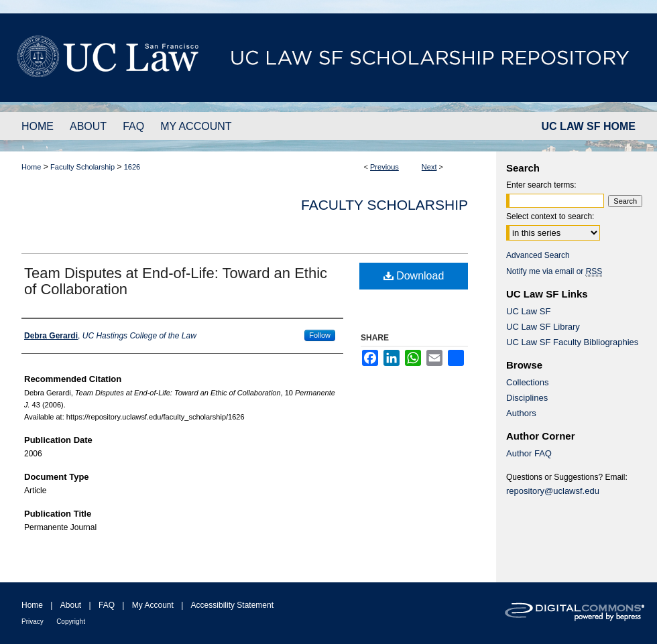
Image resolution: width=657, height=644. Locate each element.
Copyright (71, 622)
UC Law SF (528, 311)
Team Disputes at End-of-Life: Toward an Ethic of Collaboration (176, 281)
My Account (153, 605)
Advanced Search (538, 255)
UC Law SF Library (543, 327)
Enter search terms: (541, 185)
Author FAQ (529, 453)
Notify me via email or (554, 271)
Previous (384, 167)
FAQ (107, 605)
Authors (521, 413)
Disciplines (527, 398)
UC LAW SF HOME (589, 126)
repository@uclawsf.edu (553, 491)
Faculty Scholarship (82, 167)
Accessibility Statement (232, 605)
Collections (528, 382)
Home (31, 167)
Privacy (33, 622)
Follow (320, 335)
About (71, 605)
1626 (132, 167)
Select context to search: (550, 216)
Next (429, 167)
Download (414, 276)
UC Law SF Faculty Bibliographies (572, 342)
